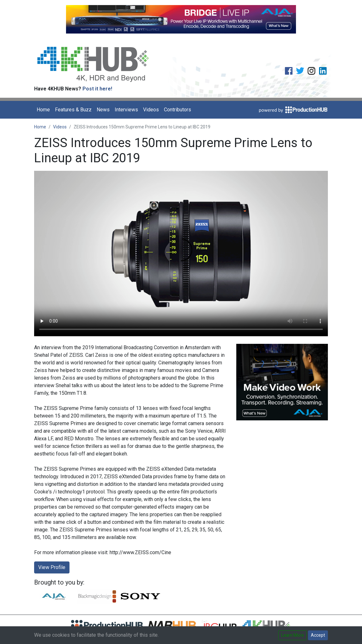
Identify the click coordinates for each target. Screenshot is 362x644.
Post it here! (97, 89)
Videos (151, 110)
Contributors (178, 110)
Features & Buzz (73, 110)
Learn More (293, 635)
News (103, 110)
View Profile (52, 567)
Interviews (126, 110)
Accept (318, 635)
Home (43, 110)
